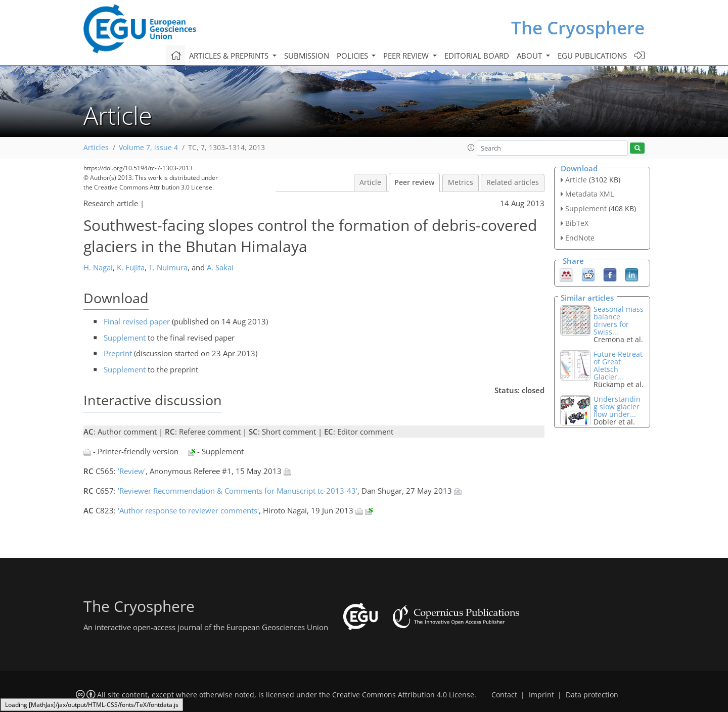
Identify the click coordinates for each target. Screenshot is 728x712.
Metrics (461, 182)
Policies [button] (353, 56)
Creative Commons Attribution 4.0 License (403, 695)
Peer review (414, 182)
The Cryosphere (578, 28)
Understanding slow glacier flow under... (617, 407)
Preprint (118, 353)
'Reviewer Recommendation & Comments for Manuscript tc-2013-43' (238, 491)
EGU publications (592, 56)
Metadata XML (589, 194)
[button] (471, 148)
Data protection (592, 695)
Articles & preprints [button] (230, 56)
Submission (307, 56)
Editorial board (477, 56)
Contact (504, 695)
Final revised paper (137, 321)
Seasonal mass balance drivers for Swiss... (619, 320)
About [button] (530, 56)
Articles (96, 148)
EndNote (580, 238)
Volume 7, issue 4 (148, 148)
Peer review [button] (407, 56)
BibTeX (577, 223)
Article (370, 182)
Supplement (125, 338)
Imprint (541, 695)
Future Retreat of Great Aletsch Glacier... (618, 365)
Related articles (513, 182)
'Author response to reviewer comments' (188, 510)
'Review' (132, 471)
